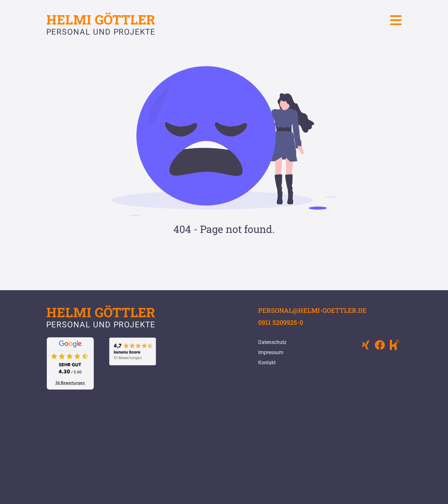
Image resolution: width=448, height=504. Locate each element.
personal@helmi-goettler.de (312, 310)
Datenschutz (272, 342)
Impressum (271, 352)
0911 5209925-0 (281, 322)
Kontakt (267, 363)
